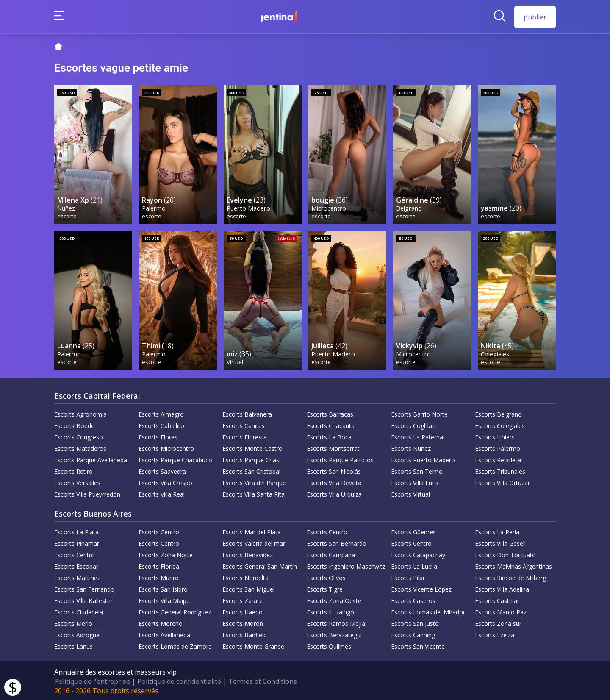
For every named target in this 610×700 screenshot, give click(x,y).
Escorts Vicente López (421, 587)
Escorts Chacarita (331, 424)
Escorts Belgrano (498, 412)
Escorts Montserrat (333, 447)
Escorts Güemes (413, 530)
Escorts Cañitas (244, 424)
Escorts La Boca (329, 435)
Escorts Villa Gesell (500, 542)
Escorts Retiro (73, 470)
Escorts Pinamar (77, 542)
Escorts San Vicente (418, 645)
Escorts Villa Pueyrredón (87, 493)
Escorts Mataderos (80, 447)
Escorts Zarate (243, 599)
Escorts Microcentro (166, 447)
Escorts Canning (413, 633)
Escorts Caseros (413, 599)
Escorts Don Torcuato (505, 553)
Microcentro (329, 207)
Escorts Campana (331, 553)
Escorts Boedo (75, 424)
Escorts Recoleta (498, 458)
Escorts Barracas (330, 412)
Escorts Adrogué (77, 633)
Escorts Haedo (243, 610)
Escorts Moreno (161, 622)
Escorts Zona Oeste (334, 599)
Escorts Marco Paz (501, 610)
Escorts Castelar (497, 599)
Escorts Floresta (245, 435)
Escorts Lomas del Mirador (428, 610)
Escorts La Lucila (414, 565)
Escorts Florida (159, 565)
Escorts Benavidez (248, 553)
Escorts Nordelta (245, 576)
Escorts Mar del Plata (252, 530)
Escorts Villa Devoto (334, 481)
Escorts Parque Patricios (340, 458)
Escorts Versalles (77, 481)
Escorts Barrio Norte (419, 412)
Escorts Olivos (326, 576)
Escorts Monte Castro (252, 447)
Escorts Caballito (161, 424)
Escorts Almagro (161, 412)
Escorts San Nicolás (334, 470)
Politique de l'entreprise (92, 680)
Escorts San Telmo (417, 470)
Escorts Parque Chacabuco (175, 458)
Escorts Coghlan (413, 424)
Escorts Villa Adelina (502, 587)
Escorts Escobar (76, 565)
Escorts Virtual (410, 493)
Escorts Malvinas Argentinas (513, 565)
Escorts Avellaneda (164, 633)
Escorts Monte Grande (253, 645)
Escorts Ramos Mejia (336, 622)
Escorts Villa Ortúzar (502, 481)
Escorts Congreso (79, 435)
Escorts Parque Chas (251, 458)
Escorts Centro (159, 530)
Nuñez (67, 207)
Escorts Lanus (73, 645)
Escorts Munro (159, 576)
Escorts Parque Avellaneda (91, 458)
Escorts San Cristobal (251, 470)
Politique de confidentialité (179, 680)
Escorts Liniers (495, 435)
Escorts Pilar (408, 576)
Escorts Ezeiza (495, 633)
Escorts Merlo (73, 622)
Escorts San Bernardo (337, 542)
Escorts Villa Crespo (165, 481)
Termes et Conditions (263, 680)
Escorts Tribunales (500, 470)
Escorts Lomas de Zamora (175, 645)
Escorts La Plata (76, 530)
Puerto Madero (249, 207)
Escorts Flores (158, 435)
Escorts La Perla (497, 530)
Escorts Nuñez (411, 447)
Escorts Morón (243, 622)
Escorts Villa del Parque (254, 481)
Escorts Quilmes (329, 645)
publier (535, 17)
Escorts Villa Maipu (164, 599)
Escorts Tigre (325, 587)
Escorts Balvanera (247, 412)
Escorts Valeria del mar (254, 542)
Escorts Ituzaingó (330, 610)
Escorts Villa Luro (415, 481)
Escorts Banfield (245, 633)
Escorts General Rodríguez (175, 610)
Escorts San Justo (415, 622)
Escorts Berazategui (334, 633)
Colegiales (495, 352)
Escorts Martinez (77, 576)
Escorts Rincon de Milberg (510, 576)
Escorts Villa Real (162, 493)
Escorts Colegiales (500, 424)
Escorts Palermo (498, 447)
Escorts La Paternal (418, 435)
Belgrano (409, 207)
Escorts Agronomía (80, 412)
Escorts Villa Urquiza (334, 493)
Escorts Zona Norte (166, 553)
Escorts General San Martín (260, 565)
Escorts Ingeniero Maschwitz (346, 565)
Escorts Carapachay (418, 553)
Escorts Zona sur (498, 622)
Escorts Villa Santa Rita (254, 493)
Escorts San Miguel (248, 587)
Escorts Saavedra (162, 470)
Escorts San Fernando (84, 587)
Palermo (154, 207)
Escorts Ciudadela (79, 610)
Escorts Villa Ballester (83, 599)
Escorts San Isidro (163, 587)
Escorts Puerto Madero (423, 458)
